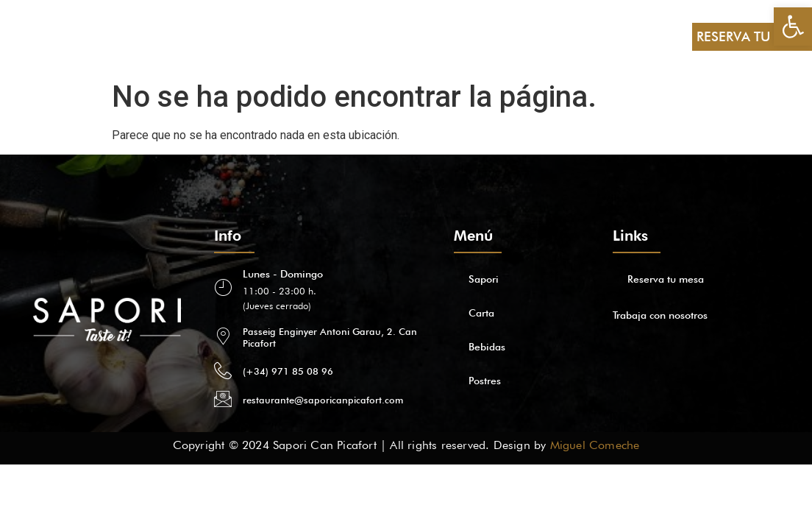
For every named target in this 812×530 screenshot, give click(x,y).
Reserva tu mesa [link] (666, 279)
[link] (793, 26)
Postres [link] (214, 36)
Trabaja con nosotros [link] (660, 315)
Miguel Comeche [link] (595, 445)
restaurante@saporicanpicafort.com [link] (323, 400)
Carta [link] (104, 36)
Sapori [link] (55, 36)
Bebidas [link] (156, 36)
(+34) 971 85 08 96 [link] (288, 371)
